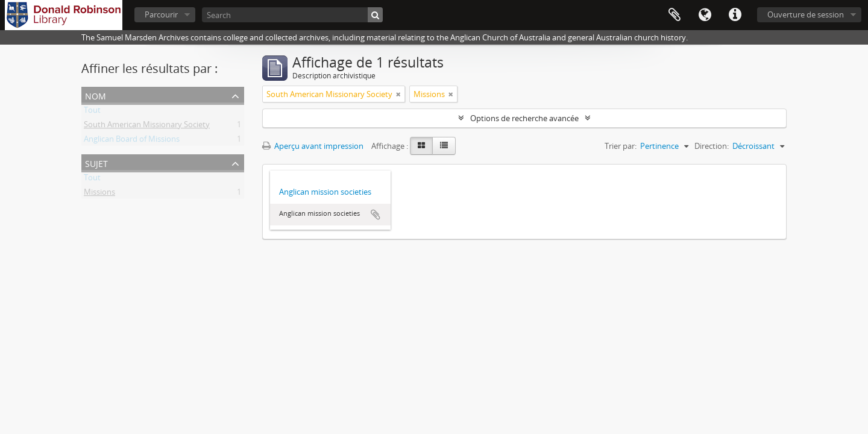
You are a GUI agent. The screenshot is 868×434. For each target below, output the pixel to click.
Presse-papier (675, 15)
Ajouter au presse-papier (376, 215)
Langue (705, 15)
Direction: (712, 146)
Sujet (96, 162)
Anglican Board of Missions (132, 141)
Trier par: (621, 146)
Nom (96, 95)
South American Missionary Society (147, 127)
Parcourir (161, 14)
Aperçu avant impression (313, 146)
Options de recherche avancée (524, 118)
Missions (99, 194)
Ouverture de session (806, 14)
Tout (92, 112)
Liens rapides (735, 15)
